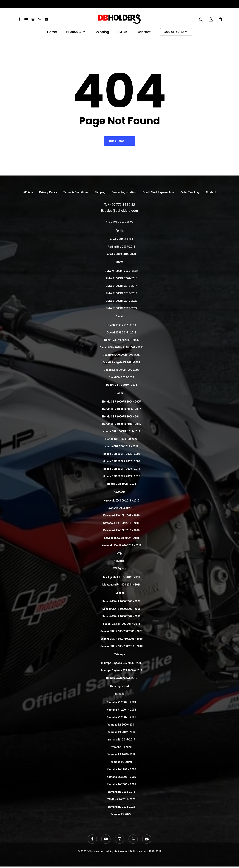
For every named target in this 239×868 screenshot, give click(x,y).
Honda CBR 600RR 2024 (121, 484)
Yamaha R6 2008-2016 (121, 792)
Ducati (120, 316)
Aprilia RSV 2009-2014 (121, 247)
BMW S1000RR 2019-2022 (121, 301)
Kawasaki (120, 492)
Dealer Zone (175, 32)
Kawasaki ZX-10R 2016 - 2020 (121, 530)
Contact (144, 32)
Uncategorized (119, 686)
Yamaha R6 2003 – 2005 (121, 777)
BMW (119, 262)
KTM (119, 554)
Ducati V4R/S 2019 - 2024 (121, 385)
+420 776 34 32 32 (121, 205)
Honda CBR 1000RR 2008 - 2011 (121, 417)
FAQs (123, 32)
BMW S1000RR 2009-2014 (121, 278)
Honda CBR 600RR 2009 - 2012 (121, 469)
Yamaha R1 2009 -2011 (121, 725)
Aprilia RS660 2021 (121, 239)
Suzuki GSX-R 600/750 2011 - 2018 (121, 646)
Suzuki (120, 593)
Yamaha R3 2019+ (121, 762)
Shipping (102, 32)
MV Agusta (119, 569)
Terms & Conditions (76, 192)
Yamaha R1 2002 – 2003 (121, 702)
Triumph (120, 654)
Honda (119, 393)
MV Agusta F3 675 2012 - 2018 (121, 577)
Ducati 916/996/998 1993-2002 (121, 355)
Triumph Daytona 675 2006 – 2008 (121, 663)
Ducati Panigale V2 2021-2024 (121, 362)
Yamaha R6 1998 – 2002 (121, 769)
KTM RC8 (119, 561)
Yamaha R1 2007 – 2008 (121, 717)
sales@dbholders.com (121, 211)
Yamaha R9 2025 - (121, 814)
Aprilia (120, 231)
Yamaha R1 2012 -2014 (121, 732)
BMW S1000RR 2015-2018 (121, 293)
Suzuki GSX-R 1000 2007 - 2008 (121, 609)
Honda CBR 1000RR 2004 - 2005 (121, 402)
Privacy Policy (48, 192)
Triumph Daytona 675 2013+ (121, 678)
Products (75, 32)
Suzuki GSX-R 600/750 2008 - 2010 (121, 639)
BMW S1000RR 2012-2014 (121, 286)
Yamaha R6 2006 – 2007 (121, 784)
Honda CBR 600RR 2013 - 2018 (121, 476)
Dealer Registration (124, 192)
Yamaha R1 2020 (121, 747)
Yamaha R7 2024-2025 (121, 807)
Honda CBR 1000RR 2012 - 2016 (121, 424)
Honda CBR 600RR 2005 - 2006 (121, 454)
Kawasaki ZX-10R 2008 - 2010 (121, 515)
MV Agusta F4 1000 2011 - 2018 (121, 585)
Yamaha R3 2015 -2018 (121, 754)
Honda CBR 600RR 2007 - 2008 (121, 461)
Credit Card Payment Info (158, 192)
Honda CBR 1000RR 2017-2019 (121, 431)
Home (52, 32)
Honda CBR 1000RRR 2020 (121, 439)
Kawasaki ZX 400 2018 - (121, 508)
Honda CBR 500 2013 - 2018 (121, 446)
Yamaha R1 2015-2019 (121, 740)
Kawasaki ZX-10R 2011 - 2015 (121, 523)
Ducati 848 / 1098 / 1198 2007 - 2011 (121, 347)
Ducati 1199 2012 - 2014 (121, 325)
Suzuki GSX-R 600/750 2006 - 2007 (121, 631)
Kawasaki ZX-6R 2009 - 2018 (121, 538)
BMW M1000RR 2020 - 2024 (121, 271)
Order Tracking (190, 192)
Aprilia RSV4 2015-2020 (121, 254)
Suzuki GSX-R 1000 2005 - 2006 (121, 601)
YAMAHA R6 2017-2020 (121, 799)
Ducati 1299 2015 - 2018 (121, 333)
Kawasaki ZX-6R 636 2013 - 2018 (121, 545)
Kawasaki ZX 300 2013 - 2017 (121, 501)
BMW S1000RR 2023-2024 (121, 308)
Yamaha (120, 694)
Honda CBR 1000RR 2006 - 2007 (121, 409)
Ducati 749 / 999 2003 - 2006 (121, 340)
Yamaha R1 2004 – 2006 (121, 710)
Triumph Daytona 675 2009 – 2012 (121, 670)
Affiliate (28, 192)
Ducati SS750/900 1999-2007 (121, 370)
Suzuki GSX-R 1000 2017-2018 (121, 624)
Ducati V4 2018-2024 (121, 377)
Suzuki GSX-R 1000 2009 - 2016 (121, 616)
